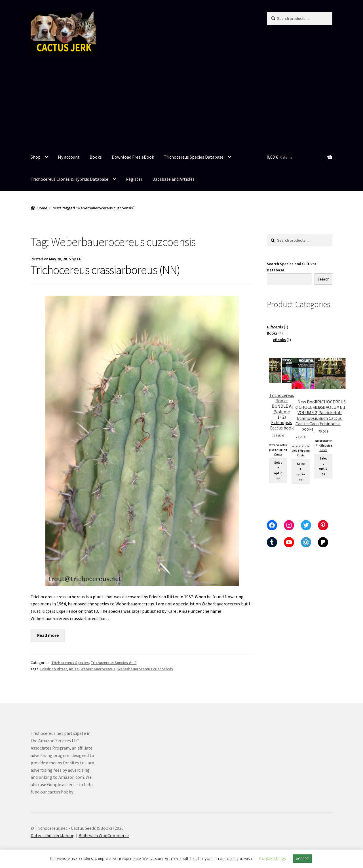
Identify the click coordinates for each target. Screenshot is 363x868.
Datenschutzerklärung (53, 835)
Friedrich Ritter (54, 669)
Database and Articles (173, 179)
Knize (74, 669)
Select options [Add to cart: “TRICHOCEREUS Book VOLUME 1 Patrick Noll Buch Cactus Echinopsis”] (323, 466)
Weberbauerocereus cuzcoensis (145, 669)
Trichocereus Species (70, 663)
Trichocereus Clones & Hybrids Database (69, 179)
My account (69, 157)
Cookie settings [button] (272, 859)
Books (96, 157)
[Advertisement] (181, 104)
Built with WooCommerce (104, 835)
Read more (48, 635)
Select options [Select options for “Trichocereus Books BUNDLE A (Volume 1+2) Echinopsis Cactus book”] (278, 470)
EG (79, 259)
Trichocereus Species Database (194, 157)
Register (134, 179)
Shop (36, 157)
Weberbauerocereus (98, 669)
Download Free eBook (133, 157)
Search (323, 279)
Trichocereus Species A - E (114, 663)
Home (42, 208)
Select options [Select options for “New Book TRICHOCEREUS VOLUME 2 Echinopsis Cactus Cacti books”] (301, 472)
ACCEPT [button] (302, 859)
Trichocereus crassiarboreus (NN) (105, 270)
